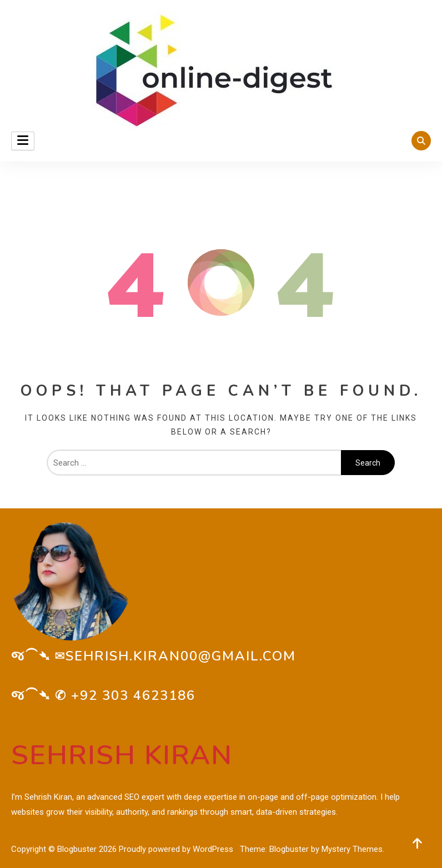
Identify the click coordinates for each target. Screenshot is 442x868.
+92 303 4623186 (133, 695)
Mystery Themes (352, 849)
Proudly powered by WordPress (177, 849)
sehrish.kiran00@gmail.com (181, 656)
